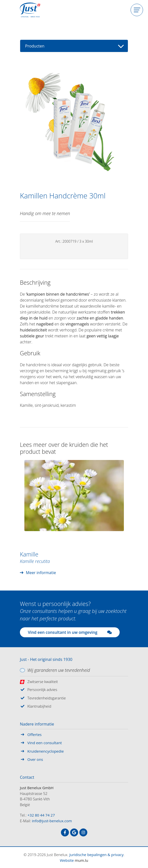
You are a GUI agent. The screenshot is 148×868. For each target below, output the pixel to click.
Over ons (35, 759)
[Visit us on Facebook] (65, 832)
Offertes (34, 734)
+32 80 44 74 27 (41, 815)
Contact (27, 777)
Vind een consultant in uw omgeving (70, 632)
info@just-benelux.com (52, 821)
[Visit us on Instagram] (83, 832)
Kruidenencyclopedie (46, 751)
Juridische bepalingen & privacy (97, 855)
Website (67, 860)
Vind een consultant (45, 743)
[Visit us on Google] (74, 832)
